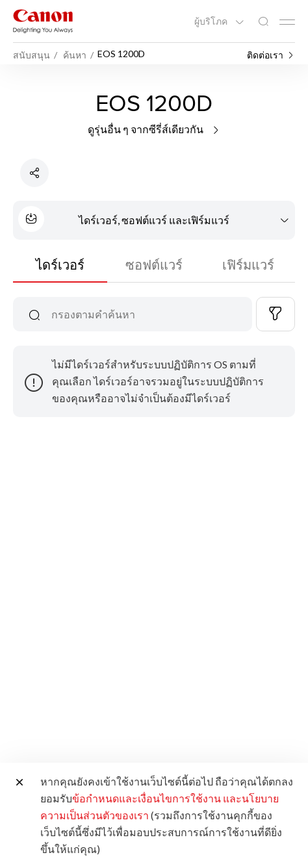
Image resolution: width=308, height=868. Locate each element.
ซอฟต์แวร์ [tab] (154, 264)
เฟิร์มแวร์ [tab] (248, 264)
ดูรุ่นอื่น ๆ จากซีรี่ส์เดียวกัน (154, 129)
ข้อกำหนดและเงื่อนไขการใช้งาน (147, 798)
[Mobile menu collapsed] (287, 22)
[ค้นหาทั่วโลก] (263, 22)
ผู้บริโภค (212, 21)
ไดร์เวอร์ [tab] (60, 264)
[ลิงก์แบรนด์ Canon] (43, 21)
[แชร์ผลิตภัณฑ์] (34, 173)
